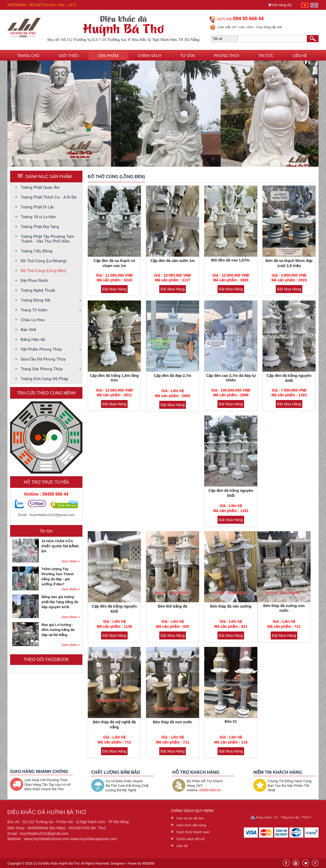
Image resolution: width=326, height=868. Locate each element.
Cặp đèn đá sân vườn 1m (173, 261)
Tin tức (266, 55)
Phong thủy (227, 55)
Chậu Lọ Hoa (33, 320)
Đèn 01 (231, 721)
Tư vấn (187, 55)
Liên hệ (300, 55)
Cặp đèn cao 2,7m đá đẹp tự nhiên (231, 378)
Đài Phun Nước (35, 281)
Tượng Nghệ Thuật (38, 290)
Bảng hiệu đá (33, 340)
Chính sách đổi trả (190, 839)
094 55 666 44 (248, 19)
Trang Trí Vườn (34, 310)
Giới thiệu (69, 55)
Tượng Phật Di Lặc (37, 207)
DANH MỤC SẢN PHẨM (49, 177)
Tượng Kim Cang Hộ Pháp (45, 379)
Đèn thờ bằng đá (173, 606)
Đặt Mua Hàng (114, 289)
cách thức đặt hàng (191, 825)
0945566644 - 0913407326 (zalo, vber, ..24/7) (42, 5)
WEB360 (148, 863)
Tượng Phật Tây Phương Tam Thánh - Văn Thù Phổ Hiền (47, 239)
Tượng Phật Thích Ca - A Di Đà (49, 197)
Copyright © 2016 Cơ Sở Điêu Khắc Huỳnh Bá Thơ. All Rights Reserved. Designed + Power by (81, 863)
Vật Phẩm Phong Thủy (41, 349)
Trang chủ (28, 55)
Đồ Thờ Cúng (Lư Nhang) (44, 261)
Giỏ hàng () (280, 5)
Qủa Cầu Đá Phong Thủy (43, 359)
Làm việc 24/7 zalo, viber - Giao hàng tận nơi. (250, 27)
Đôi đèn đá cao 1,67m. (231, 260)
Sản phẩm (108, 55)
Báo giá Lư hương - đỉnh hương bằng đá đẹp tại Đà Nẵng (58, 630)
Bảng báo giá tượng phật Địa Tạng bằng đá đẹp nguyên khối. (60, 602)
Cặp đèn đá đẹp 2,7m (173, 376)
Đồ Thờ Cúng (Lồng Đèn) (43, 271)
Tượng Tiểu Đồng (37, 251)
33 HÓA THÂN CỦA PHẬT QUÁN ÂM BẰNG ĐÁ (60, 546)
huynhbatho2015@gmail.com (52, 515)
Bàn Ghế (28, 330)
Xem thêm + (71, 561)
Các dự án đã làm (190, 818)
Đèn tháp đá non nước (173, 722)
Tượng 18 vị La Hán (38, 217)
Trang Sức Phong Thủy (42, 369)
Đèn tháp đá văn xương (231, 606)
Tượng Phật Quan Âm (40, 187)
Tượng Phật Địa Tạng (40, 227)
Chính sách (149, 55)
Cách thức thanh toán (193, 832)
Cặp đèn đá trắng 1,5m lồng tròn (114, 378)
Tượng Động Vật (35, 300)
